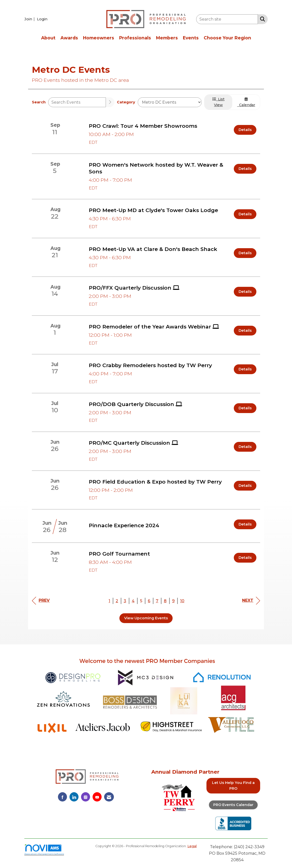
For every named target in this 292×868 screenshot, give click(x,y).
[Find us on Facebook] (62, 797)
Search (39, 102)
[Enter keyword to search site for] (227, 19)
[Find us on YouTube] (97, 797)
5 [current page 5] (141, 601)
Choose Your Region (227, 38)
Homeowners (99, 38)
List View (218, 102)
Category (126, 102)
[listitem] (30, 19)
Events (191, 38)
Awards (69, 38)
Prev (41, 601)
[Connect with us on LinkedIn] (74, 797)
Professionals (135, 38)
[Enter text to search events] (77, 102)
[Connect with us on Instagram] (86, 797)
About (48, 38)
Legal (192, 846)
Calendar (246, 102)
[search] (110, 102)
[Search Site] (262, 19)
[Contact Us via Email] (109, 797)
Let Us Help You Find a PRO (233, 786)
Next (251, 601)
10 (182, 601)
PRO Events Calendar (233, 805)
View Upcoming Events (146, 618)
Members (167, 38)
